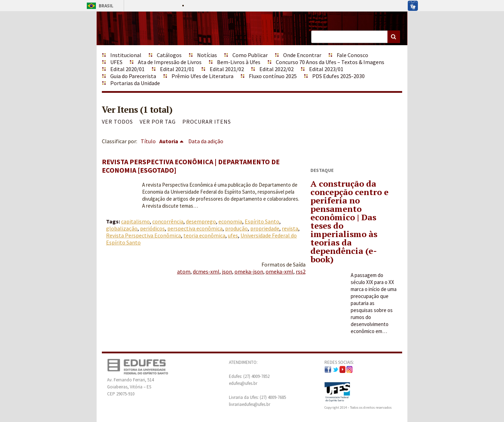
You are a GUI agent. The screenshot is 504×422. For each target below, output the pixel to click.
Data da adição (206, 141)
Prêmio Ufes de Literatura (202, 76)
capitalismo (135, 221)
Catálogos (169, 55)
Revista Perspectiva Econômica (143, 235)
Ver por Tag (158, 122)
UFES (116, 62)
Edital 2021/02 (227, 69)
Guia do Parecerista (133, 76)
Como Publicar (250, 55)
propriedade (265, 228)
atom (184, 271)
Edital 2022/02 (276, 69)
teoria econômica (204, 235)
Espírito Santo (262, 221)
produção (236, 228)
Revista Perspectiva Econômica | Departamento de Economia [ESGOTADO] (191, 166)
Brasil (99, 6)
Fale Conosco (352, 55)
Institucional (126, 55)
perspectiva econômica (195, 228)
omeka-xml (279, 271)
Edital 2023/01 (326, 69)
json (227, 271)
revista (290, 228)
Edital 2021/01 (177, 69)
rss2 (301, 271)
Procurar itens (207, 122)
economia (230, 221)
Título (148, 141)
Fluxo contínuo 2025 (273, 76)
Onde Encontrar (302, 55)
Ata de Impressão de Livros (170, 62)
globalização (122, 228)
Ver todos (117, 122)
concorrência (168, 221)
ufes (233, 235)
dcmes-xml (206, 271)
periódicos (152, 228)
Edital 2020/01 (127, 69)
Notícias (207, 55)
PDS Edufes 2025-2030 (338, 76)
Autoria (169, 141)
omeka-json (249, 271)
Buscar (394, 37)
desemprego (201, 221)
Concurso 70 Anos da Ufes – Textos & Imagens (330, 62)
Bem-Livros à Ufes (239, 62)
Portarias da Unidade (135, 83)
